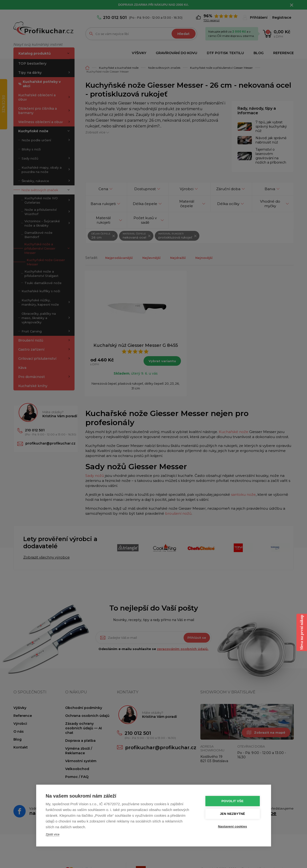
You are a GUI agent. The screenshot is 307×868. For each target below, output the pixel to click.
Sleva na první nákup (302, 632)
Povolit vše (232, 801)
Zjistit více (53, 834)
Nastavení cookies (232, 826)
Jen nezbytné (232, 814)
